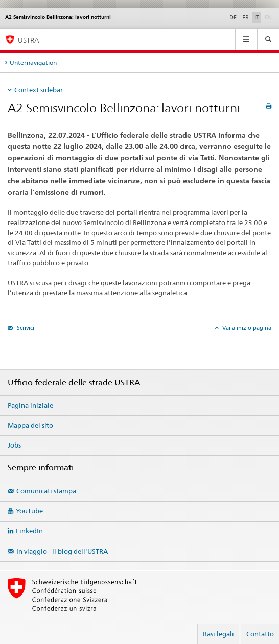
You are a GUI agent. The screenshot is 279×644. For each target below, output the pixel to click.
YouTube (29, 511)
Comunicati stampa (46, 491)
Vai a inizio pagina (246, 328)
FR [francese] (246, 17)
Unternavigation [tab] (33, 63)
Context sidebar (39, 90)
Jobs (14, 445)
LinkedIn (29, 531)
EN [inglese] (269, 17)
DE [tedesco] (233, 17)
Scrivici (25, 328)
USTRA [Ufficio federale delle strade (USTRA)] (29, 40)
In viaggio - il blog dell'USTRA (62, 551)
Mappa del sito (30, 425)
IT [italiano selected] (257, 17)
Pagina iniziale (30, 405)
